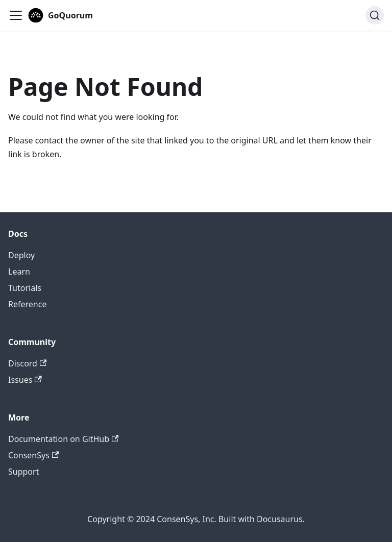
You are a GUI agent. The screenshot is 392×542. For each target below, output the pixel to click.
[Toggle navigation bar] (16, 15)
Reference (27, 304)
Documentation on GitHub (63, 439)
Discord (27, 363)
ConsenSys (33, 455)
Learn (19, 272)
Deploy (21, 255)
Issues (25, 380)
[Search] (375, 15)
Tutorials (25, 288)
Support (23, 472)
